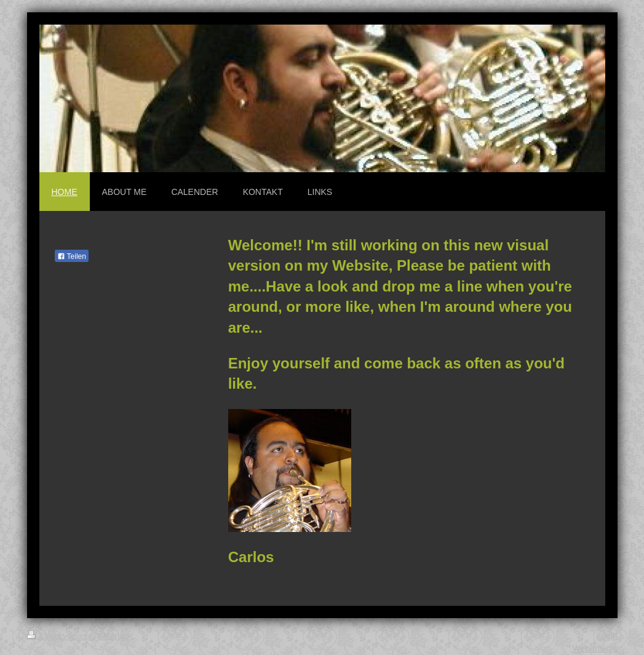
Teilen (72, 256)
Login (606, 636)
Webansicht (595, 648)
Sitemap (113, 636)
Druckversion (60, 636)
